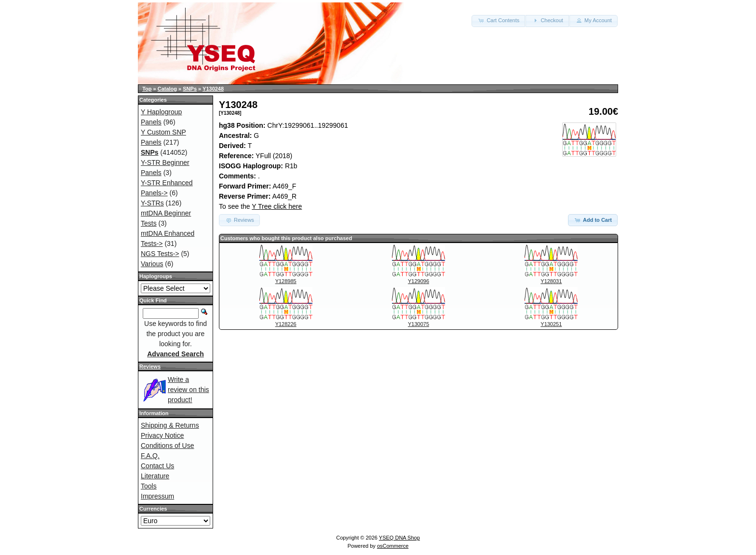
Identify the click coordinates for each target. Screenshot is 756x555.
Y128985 (286, 281)
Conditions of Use (168, 446)
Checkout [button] (547, 20)
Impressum (157, 496)
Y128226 (286, 324)
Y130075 (418, 324)
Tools (149, 486)
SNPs (190, 89)
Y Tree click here (277, 206)
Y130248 (213, 89)
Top (147, 89)
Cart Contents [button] (498, 20)
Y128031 (551, 281)
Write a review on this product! (189, 390)
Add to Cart (593, 220)
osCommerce (393, 546)
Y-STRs (152, 203)
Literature (155, 476)
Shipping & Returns (170, 425)
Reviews (150, 366)
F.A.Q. (150, 456)
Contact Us (157, 466)
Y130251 (551, 324)
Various (152, 264)
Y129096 (418, 281)
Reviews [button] (239, 220)
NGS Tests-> (160, 254)
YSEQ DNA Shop (399, 538)
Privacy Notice (162, 435)
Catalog (167, 89)
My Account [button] (594, 20)
